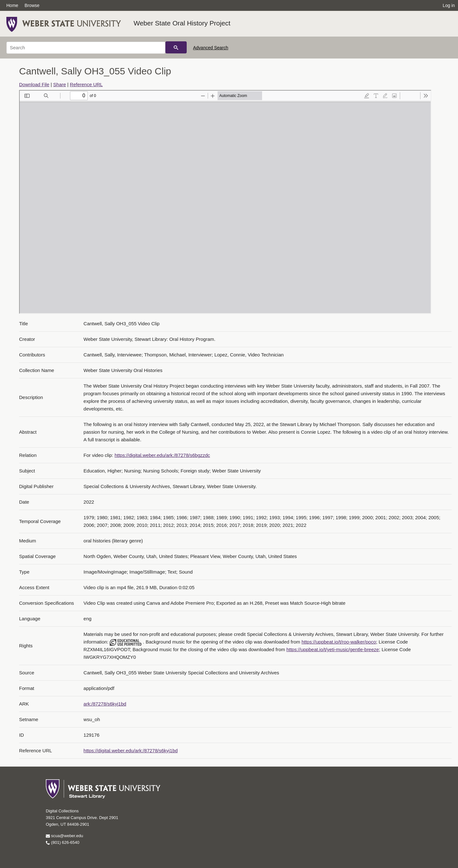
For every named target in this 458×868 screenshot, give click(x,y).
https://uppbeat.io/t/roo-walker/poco (339, 642)
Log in (449, 5)
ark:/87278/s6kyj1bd (105, 704)
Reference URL (86, 84)
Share (59, 84)
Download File (34, 84)
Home (12, 5)
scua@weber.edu (64, 836)
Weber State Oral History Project (182, 23)
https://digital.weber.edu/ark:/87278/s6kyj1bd (131, 751)
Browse (32, 5)
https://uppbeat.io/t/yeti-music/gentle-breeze (333, 649)
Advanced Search (211, 48)
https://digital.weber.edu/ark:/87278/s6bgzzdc (162, 455)
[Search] (86, 48)
